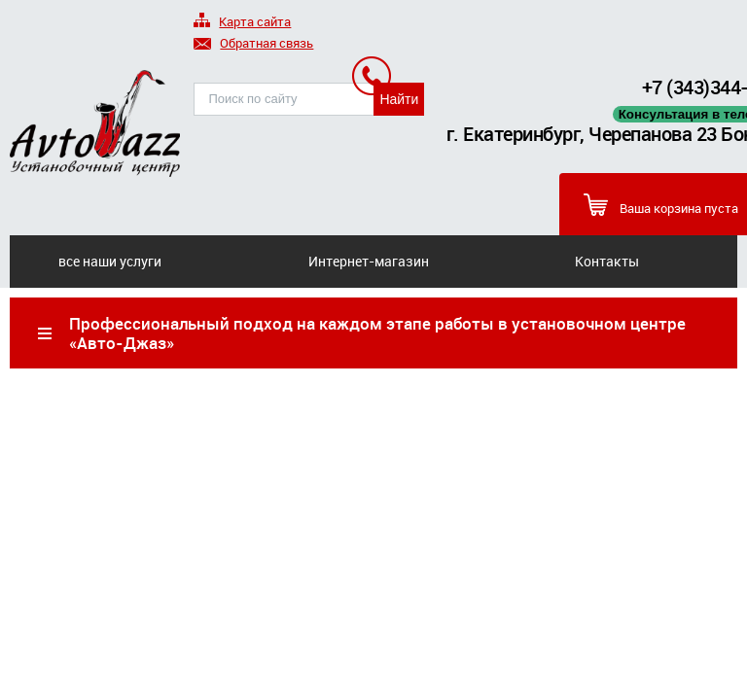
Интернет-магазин (369, 261)
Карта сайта (242, 23)
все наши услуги (110, 261)
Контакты (607, 261)
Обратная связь (253, 44)
